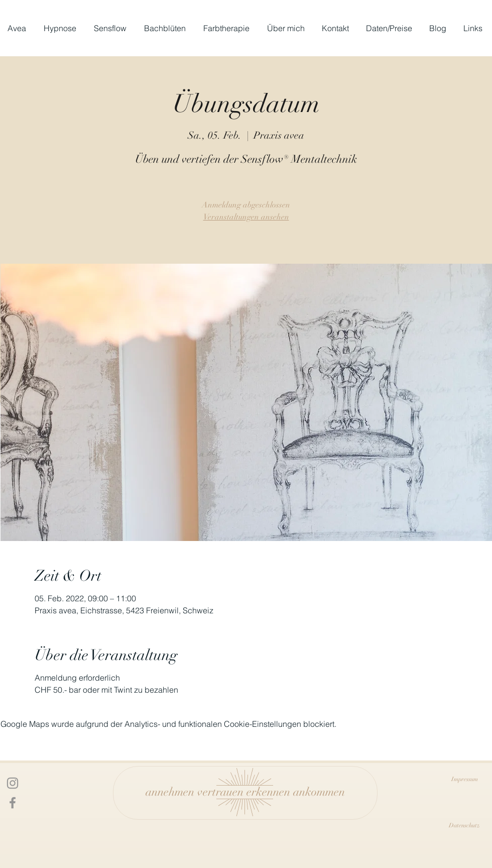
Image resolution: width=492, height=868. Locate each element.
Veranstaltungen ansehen (246, 217)
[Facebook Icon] (13, 803)
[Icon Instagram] (13, 783)
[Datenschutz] (464, 825)
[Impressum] (464, 779)
